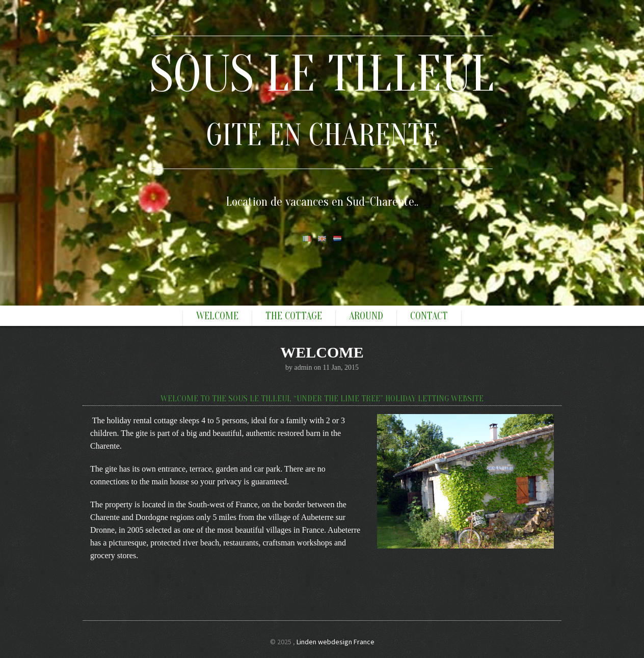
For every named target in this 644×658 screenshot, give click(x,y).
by (290, 367)
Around (366, 316)
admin (303, 367)
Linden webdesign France (336, 642)
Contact (429, 316)
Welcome (217, 316)
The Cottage (294, 316)
